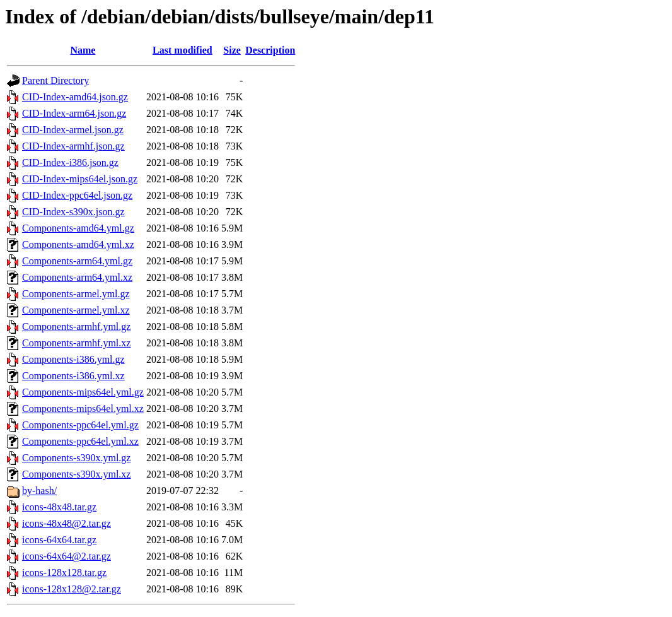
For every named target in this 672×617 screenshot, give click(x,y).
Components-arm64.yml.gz (77, 261)
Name (83, 50)
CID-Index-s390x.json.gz (73, 212)
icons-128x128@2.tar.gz (72, 589)
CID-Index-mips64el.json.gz (80, 179)
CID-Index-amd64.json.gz (75, 97)
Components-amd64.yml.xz (78, 244)
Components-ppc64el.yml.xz (80, 441)
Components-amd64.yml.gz (78, 228)
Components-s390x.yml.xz (76, 474)
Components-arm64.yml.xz (77, 277)
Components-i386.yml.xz (73, 376)
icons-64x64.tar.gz (59, 540)
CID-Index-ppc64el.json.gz (77, 195)
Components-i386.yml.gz (73, 359)
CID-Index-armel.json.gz (73, 130)
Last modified (182, 50)
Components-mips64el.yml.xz (83, 408)
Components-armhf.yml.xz (76, 343)
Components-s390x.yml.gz (76, 458)
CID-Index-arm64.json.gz (74, 113)
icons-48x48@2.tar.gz (67, 523)
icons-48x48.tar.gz (59, 507)
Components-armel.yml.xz (76, 310)
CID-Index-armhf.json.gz (73, 146)
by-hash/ (39, 491)
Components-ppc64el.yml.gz (80, 425)
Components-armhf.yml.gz (76, 326)
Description (270, 50)
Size (232, 50)
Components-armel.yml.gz (76, 294)
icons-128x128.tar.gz (64, 573)
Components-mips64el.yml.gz (83, 392)
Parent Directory (55, 80)
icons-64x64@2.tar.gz (67, 556)
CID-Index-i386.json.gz (70, 162)
